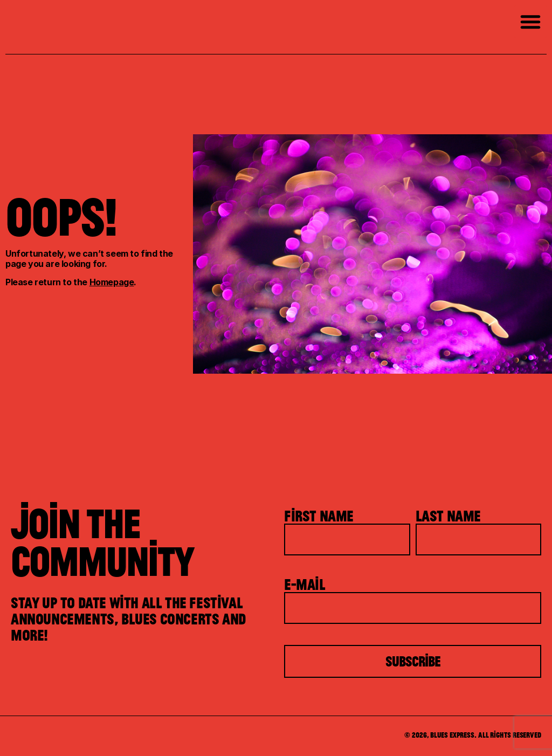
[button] (530, 22)
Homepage (112, 282)
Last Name (448, 516)
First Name (319, 516)
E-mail (305, 584)
